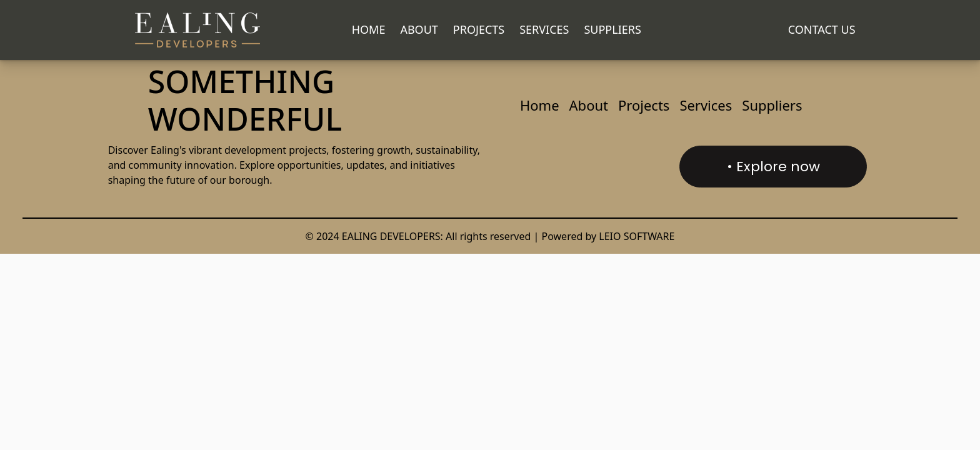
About (419, 29)
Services (544, 29)
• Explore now (773, 167)
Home (369, 29)
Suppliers (612, 29)
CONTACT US (822, 29)
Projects (479, 29)
